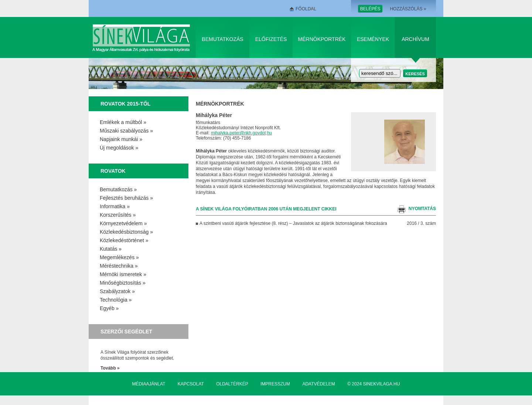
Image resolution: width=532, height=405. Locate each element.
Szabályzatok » (117, 291)
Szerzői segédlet (126, 332)
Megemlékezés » (119, 257)
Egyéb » (109, 308)
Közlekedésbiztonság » (126, 232)
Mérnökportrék (322, 39)
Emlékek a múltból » (123, 122)
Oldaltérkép (232, 384)
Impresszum (275, 384)
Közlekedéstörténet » (124, 240)
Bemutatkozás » (118, 189)
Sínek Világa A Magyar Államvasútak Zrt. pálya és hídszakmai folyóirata (142, 37)
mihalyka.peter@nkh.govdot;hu (242, 133)
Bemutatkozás (222, 39)
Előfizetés (271, 39)
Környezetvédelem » (123, 223)
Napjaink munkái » (121, 139)
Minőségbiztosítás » (123, 283)
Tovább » (110, 368)
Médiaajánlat (149, 384)
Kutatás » (111, 249)
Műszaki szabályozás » (126, 131)
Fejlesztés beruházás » (126, 198)
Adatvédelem (318, 384)
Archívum (415, 39)
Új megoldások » (119, 148)
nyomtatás (422, 209)
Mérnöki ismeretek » (123, 274)
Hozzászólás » (408, 9)
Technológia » (116, 300)
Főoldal (306, 9)
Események (373, 39)
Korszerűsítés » (118, 215)
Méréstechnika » (119, 266)
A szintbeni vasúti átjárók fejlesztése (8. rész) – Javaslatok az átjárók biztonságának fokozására (293, 223)
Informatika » (115, 206)
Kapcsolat (191, 384)
